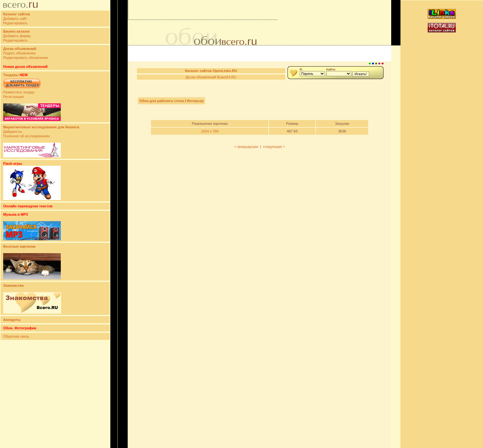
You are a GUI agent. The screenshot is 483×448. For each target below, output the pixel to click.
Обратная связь (16, 336)
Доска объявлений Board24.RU (211, 77)
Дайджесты (12, 132)
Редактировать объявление (26, 58)
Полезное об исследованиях (26, 136)
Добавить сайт (15, 19)
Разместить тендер (19, 92)
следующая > (274, 147)
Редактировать (15, 23)
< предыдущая (246, 147)
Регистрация (13, 97)
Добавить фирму (17, 36)
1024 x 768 (210, 131)
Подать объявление (19, 53)
